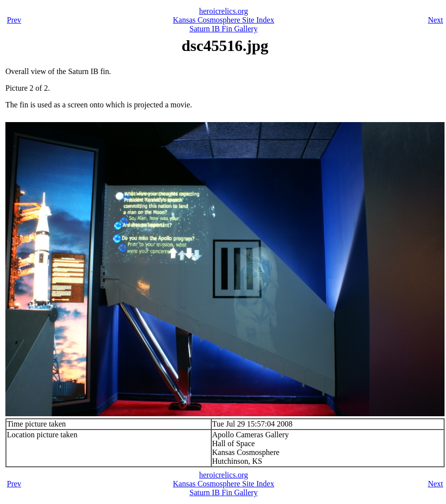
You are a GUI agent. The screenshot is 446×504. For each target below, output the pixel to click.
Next (435, 20)
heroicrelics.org (223, 11)
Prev (14, 20)
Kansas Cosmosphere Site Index (224, 20)
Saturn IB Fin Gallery (224, 29)
